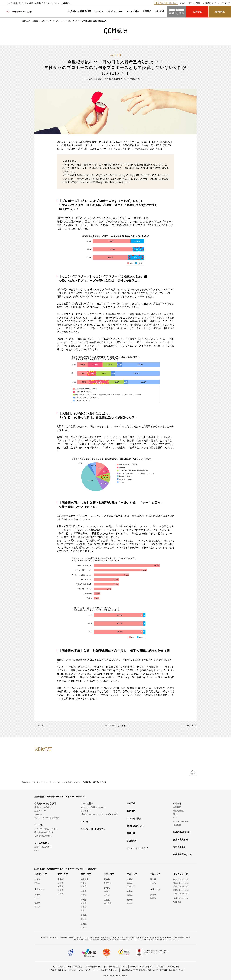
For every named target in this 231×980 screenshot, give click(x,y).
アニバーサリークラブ (137, 848)
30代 (77, 938)
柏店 (83, 910)
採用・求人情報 (195, 3)
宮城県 (37, 895)
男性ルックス (152, 938)
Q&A (183, 3)
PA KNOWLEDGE (182, 832)
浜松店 (107, 895)
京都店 (130, 895)
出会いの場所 (109, 938)
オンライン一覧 (180, 874)
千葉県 (84, 900)
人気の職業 (64, 938)
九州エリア (155, 890)
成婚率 (188, 938)
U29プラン (86, 822)
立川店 (60, 894)
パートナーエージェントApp (137, 939)
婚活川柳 (131, 833)
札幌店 (37, 883)
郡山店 (37, 907)
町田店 (60, 890)
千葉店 (84, 907)
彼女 (82, 939)
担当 (176, 938)
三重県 (107, 900)
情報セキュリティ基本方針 (142, 967)
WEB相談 (177, 902)
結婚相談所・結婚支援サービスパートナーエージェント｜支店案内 (65, 869)
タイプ (86, 938)
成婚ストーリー (41, 811)
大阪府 (130, 879)
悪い (128, 938)
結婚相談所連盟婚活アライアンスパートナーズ (163, 939)
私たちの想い (179, 811)
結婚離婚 (123, 939)
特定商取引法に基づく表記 (171, 970)
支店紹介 (147, 11)
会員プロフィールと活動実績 (47, 818)
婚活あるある (179, 847)
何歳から (170, 938)
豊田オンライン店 (181, 883)
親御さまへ (86, 811)
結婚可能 (143, 938)
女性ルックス (162, 938)
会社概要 (177, 807)
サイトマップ (225, 3)
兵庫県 (130, 900)
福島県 (37, 903)
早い (81, 938)
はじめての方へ (115, 11)
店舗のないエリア (181, 898)
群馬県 (84, 915)
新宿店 (60, 883)
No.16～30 (77, 21)
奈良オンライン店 (181, 890)
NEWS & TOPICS (180, 821)
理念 (175, 814)
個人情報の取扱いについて (116, 967)
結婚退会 (96, 939)
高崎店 (84, 919)
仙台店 (37, 898)
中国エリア (155, 874)
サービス (99, 11)
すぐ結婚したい (99, 938)
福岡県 (153, 895)
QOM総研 (68, 21)
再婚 (137, 938)
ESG (175, 818)
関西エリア (132, 874)
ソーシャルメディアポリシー (106, 970)
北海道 (37, 879)
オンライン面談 (134, 819)
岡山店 (153, 883)
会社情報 (159, 11)
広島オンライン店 (181, 894)
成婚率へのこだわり (43, 847)
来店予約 (131, 804)
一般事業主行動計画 (57, 970)
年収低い (77, 939)
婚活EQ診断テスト (136, 826)
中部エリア (109, 874)
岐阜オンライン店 (181, 886)
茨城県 (84, 924)
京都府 (130, 891)
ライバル (118, 938)
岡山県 (153, 879)
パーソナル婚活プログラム (46, 829)
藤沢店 (84, 886)
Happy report (40, 814)
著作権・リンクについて (79, 970)
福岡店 (153, 898)
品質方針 (160, 967)
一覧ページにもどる (115, 726)
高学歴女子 (89, 939)
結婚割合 (181, 938)
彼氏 (91, 938)
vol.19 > (192, 726)
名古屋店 (108, 883)
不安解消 (71, 938)
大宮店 (84, 895)
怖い (124, 938)
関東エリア (86, 874)
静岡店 (107, 891)
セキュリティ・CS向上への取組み (68, 967)
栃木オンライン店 (181, 879)
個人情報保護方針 (93, 967)
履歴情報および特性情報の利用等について (140, 970)
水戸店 (84, 927)
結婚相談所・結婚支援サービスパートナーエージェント (42, 21)
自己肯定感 (116, 939)
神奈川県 (85, 879)
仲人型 (133, 938)
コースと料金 (132, 11)
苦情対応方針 (173, 967)
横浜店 (84, 883)
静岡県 (107, 888)
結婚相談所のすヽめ (183, 854)
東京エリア (63, 874)
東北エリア (40, 890)
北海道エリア (41, 874)
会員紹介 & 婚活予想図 (79, 11)
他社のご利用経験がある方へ (93, 807)
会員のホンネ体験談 (43, 807)
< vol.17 (39, 726)
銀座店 (60, 886)
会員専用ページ (210, 3)
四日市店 (108, 903)
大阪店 (130, 883)
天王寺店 (131, 886)
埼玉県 (84, 891)
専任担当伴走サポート (44, 832)
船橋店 (84, 903)
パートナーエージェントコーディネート (99, 814)
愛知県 (107, 879)
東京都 (60, 879)
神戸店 (130, 903)
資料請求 (131, 811)
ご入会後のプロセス (43, 836)
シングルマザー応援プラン (93, 829)
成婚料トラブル (106, 939)
